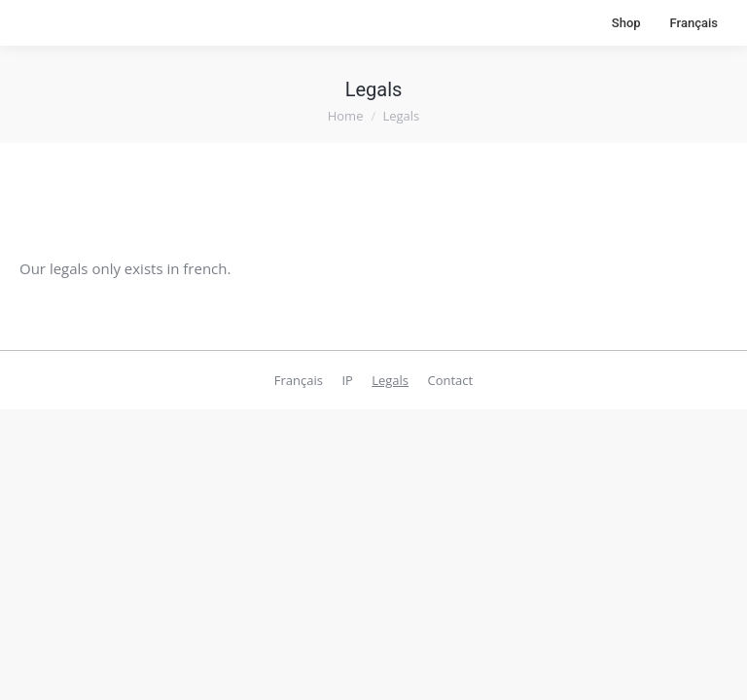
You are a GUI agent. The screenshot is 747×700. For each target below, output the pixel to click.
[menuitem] (694, 23)
